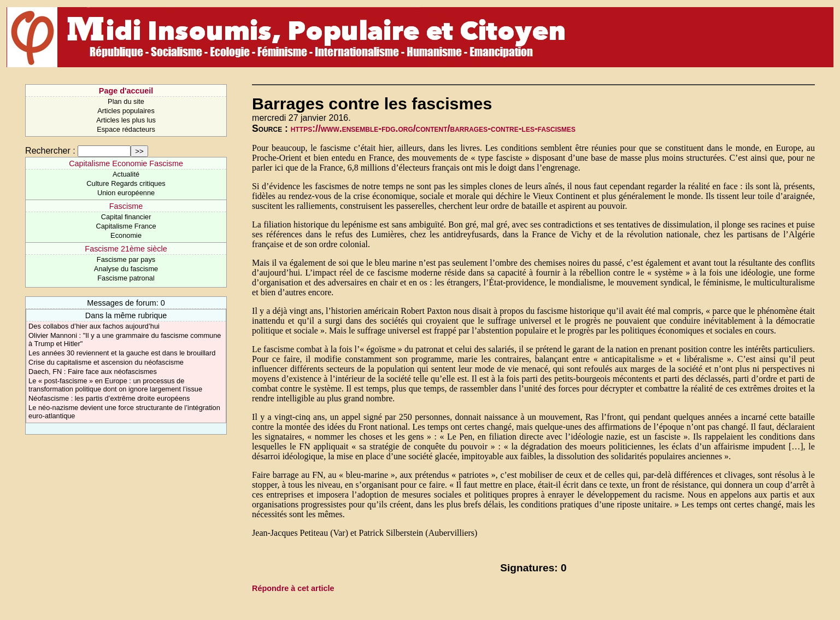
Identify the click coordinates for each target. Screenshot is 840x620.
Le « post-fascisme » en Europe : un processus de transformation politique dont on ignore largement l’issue (115, 385)
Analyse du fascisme (126, 269)
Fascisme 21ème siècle (126, 249)
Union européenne (126, 193)
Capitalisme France (126, 226)
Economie (126, 235)
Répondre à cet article (293, 588)
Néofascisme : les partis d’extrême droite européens (109, 398)
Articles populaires (126, 111)
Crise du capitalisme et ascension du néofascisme (106, 362)
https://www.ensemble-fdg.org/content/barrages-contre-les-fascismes (433, 128)
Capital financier (126, 217)
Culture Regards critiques (126, 183)
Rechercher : (50, 151)
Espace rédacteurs (126, 129)
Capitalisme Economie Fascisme (126, 163)
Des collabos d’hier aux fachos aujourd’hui (94, 326)
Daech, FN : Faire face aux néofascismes (93, 372)
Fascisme (126, 206)
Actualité (126, 174)
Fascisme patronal (126, 278)
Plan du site (126, 101)
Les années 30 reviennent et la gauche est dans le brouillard (122, 353)
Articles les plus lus (126, 120)
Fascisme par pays (126, 259)
